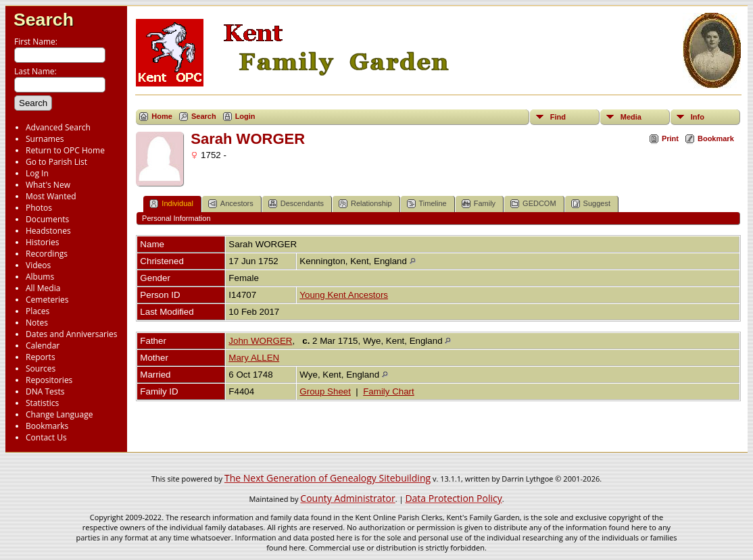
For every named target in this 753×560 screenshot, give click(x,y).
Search (44, 20)
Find (558, 117)
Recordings (47, 254)
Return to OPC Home (65, 150)
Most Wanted (51, 196)
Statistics (42, 403)
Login (245, 116)
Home (162, 116)
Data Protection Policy (453, 498)
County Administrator (347, 498)
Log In (37, 173)
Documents (47, 219)
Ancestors (231, 204)
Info (698, 117)
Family (479, 204)
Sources (41, 368)
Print (670, 138)
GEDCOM (533, 204)
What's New (48, 185)
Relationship (365, 204)
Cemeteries (47, 300)
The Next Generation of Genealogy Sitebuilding (327, 478)
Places (38, 311)
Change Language (59, 414)
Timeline (427, 204)
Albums (40, 277)
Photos (39, 208)
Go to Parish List (56, 162)
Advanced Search (58, 127)
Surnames (45, 139)
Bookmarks (47, 426)
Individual (171, 204)
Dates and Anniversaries (71, 334)
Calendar (43, 346)
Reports (41, 357)
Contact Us (46, 437)
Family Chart (389, 391)
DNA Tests (45, 391)
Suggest (591, 204)
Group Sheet (325, 391)
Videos (38, 265)
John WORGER (260, 341)
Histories (42, 242)
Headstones (48, 231)
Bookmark (716, 138)
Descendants (296, 204)
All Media (43, 288)
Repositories (49, 380)
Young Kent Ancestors (344, 295)
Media (631, 117)
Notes (37, 323)
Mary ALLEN (254, 358)
